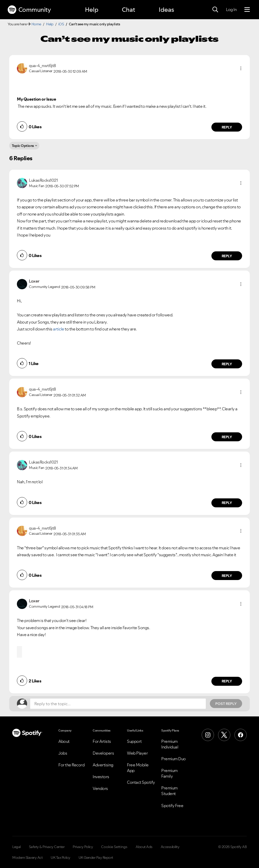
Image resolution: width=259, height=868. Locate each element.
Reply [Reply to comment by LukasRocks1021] (227, 256)
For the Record (71, 765)
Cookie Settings (114, 847)
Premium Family (169, 773)
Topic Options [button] (23, 146)
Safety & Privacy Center (47, 847)
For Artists (102, 741)
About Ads (144, 847)
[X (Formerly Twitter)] (224, 735)
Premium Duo (174, 759)
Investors (101, 777)
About (64, 741)
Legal (17, 847)
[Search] (215, 10)
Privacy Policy (83, 847)
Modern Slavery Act (27, 858)
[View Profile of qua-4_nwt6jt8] (42, 66)
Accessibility (170, 847)
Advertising (103, 765)
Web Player (137, 753)
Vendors (100, 788)
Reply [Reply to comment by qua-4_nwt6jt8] (227, 127)
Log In (231, 9)
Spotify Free (172, 806)
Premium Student (169, 791)
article (59, 329)
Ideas (166, 10)
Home (36, 24)
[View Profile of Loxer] (34, 281)
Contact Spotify (141, 782)
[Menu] (247, 10)
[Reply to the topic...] (118, 704)
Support (134, 741)
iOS (61, 24)
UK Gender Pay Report (96, 858)
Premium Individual (170, 744)
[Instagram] (208, 735)
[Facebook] (241, 735)
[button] (241, 68)
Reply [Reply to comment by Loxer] (227, 364)
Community (29, 10)
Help (92, 10)
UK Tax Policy (61, 858)
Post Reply (226, 704)
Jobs (63, 753)
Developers (103, 753)
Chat (128, 10)
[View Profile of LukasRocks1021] (43, 180)
